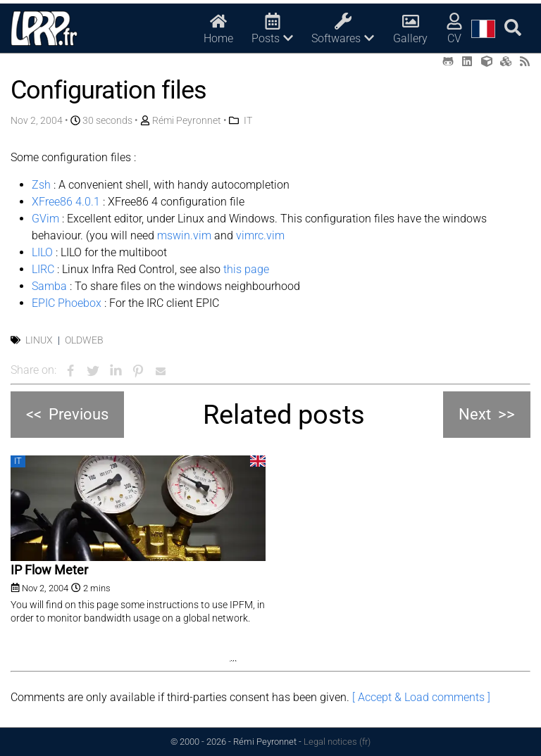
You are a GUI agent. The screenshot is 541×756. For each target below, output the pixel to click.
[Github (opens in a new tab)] (448, 62)
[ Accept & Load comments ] (421, 697)
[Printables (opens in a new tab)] (506, 62)
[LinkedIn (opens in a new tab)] (467, 62)
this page (246, 269)
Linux (39, 340)
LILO (42, 252)
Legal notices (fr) (337, 742)
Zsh (41, 185)
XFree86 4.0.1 (66, 202)
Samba (49, 286)
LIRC (43, 269)
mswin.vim (184, 235)
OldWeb (84, 340)
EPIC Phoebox (67, 303)
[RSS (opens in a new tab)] (525, 62)
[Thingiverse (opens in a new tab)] (487, 62)
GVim (45, 219)
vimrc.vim (260, 235)
